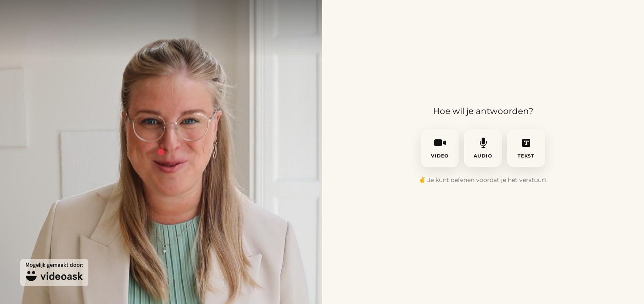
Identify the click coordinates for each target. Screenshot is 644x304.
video (440, 148)
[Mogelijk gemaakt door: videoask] (54, 273)
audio (483, 148)
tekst (526, 148)
